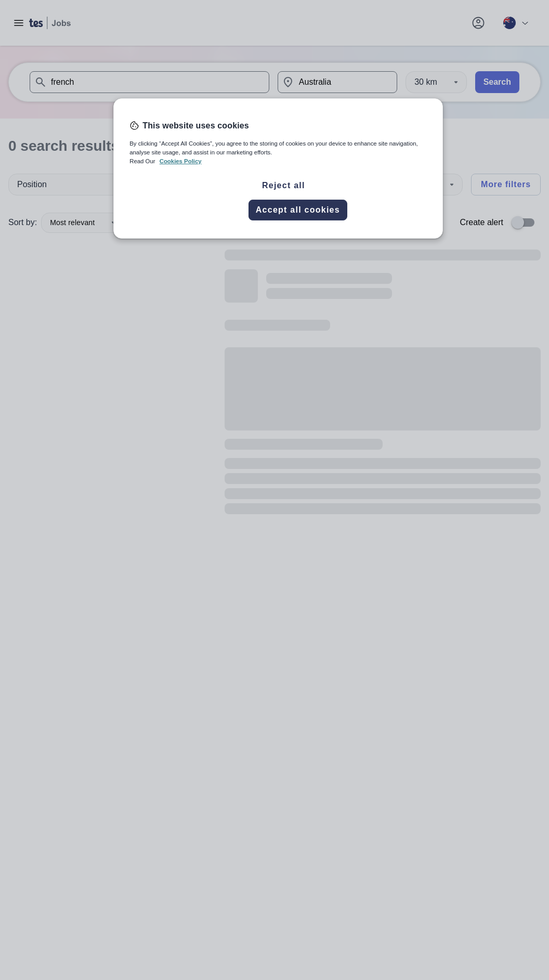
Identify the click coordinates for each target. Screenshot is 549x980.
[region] (278, 168)
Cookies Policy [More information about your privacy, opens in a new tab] (181, 161)
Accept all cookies (298, 210)
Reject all (284, 185)
